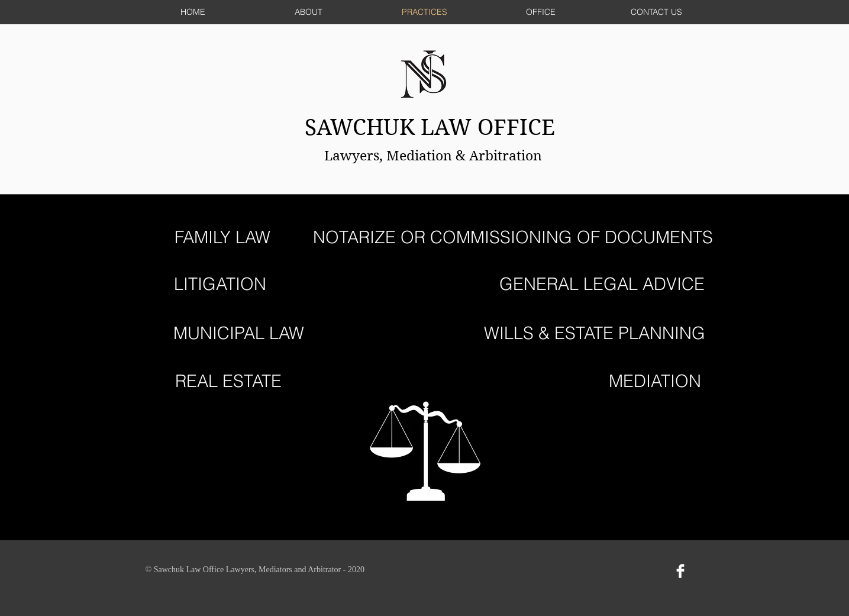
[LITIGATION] (220, 284)
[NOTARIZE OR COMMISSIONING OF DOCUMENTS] (513, 238)
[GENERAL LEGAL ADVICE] (602, 284)
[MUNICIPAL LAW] (239, 333)
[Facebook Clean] (680, 571)
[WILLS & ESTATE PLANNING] (595, 333)
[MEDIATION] (655, 381)
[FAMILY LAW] (223, 238)
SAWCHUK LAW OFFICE (433, 128)
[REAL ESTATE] (229, 381)
